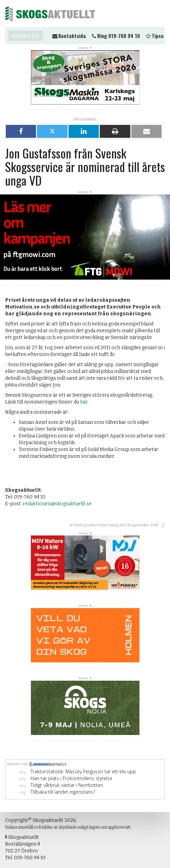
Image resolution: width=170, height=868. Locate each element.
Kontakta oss (26, 36)
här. (84, 402)
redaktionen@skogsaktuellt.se (57, 504)
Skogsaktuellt (50, 14)
